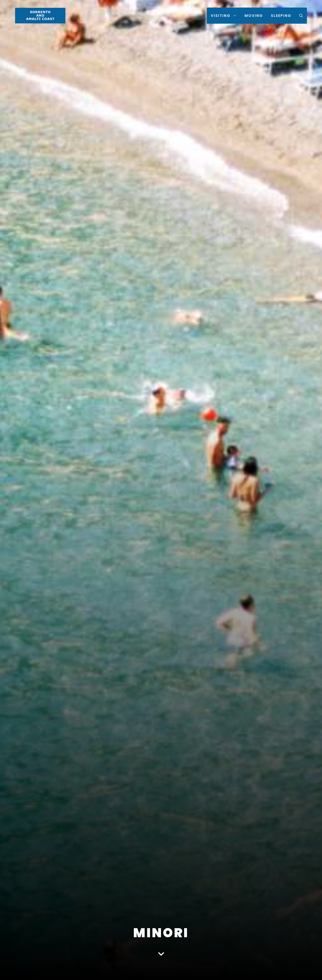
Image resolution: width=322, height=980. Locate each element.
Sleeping (281, 16)
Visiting (226, 16)
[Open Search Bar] (301, 16)
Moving (254, 16)
